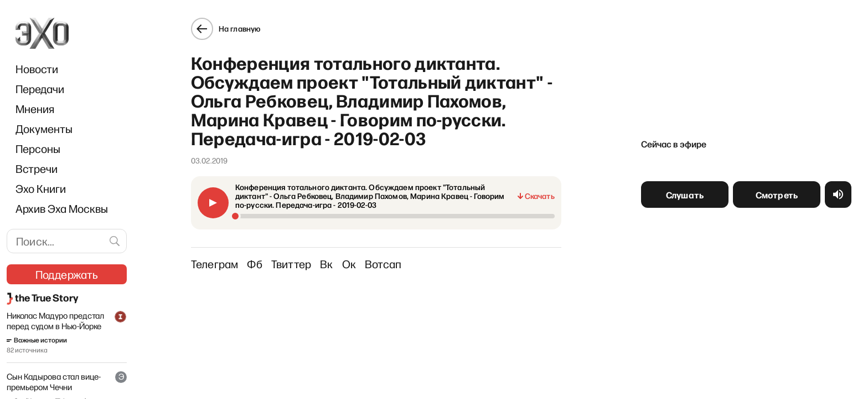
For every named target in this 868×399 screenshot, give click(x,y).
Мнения (35, 109)
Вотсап (383, 264)
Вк (326, 264)
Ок (349, 264)
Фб (254, 264)
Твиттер (291, 264)
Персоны (38, 149)
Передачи (40, 89)
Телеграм (215, 264)
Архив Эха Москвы (62, 208)
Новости (37, 69)
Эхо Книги (41, 188)
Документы (44, 129)
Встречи (37, 168)
